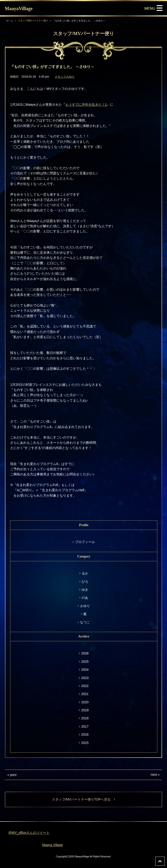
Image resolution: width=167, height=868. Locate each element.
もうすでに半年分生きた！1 (86, 105)
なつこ (85, 622)
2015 (85, 743)
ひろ (85, 582)
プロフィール (85, 542)
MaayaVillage (19, 8)
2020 (85, 702)
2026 (85, 653)
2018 (85, 718)
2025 (85, 662)
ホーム (10, 21)
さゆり (85, 606)
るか (85, 573)
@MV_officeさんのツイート (29, 833)
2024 (85, 670)
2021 (85, 694)
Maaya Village (53, 845)
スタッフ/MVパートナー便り (33, 21)
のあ (85, 598)
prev (13, 775)
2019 (85, 710)
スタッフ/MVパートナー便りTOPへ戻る (83, 799)
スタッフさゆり (65, 77)
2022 (85, 686)
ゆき (85, 590)
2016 (85, 734)
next (154, 775)
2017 (85, 726)
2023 (85, 678)
